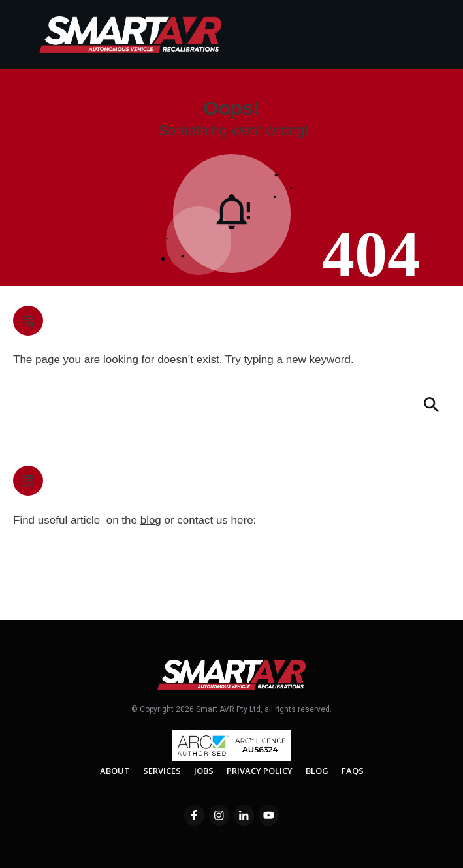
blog (151, 520)
